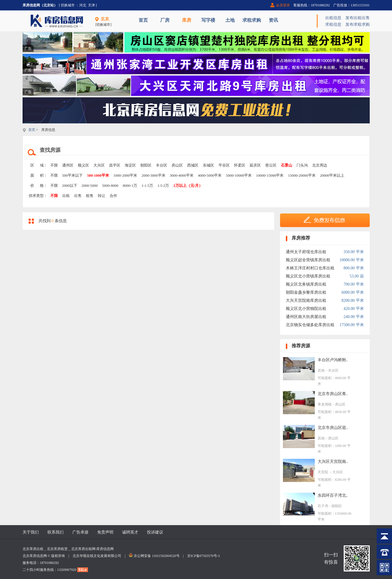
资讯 (273, 20)
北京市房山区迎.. (333, 428)
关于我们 (31, 532)
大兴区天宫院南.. (333, 462)
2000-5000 (90, 186)
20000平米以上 (332, 175)
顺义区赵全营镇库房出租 (308, 260)
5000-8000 (110, 186)
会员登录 (283, 5)
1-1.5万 (147, 186)
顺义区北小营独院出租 (306, 309)
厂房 (165, 20)
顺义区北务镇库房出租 (306, 284)
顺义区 (83, 165)
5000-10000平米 (239, 175)
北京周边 (320, 165)
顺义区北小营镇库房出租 (308, 276)
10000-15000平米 (270, 175)
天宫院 (323, 472)
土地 (230, 20)
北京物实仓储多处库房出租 (310, 325)
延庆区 (255, 165)
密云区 (271, 165)
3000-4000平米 (182, 175)
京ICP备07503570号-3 (204, 556)
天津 (91, 5)
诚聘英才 (130, 532)
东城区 (208, 165)
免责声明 (105, 532)
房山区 (177, 165)
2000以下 (70, 186)
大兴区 (99, 165)
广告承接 (80, 532)
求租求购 (252, 20)
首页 (143, 20)
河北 (83, 5)
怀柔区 (240, 165)
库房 (187, 20)
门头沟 (302, 165)
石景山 (287, 165)
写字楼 (208, 20)
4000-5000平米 (210, 175)
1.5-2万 (163, 186)
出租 (66, 196)
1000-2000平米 (125, 175)
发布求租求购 (358, 24)
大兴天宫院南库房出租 (306, 301)
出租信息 (333, 18)
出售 (78, 196)
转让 (102, 196)
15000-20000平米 (302, 175)
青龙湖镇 (325, 404)
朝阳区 (146, 165)
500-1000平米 (98, 175)
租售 (90, 196)
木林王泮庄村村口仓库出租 (310, 268)
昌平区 (115, 165)
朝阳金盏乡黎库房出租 (306, 292)
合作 (113, 196)
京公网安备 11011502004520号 (157, 556)
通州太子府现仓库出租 (306, 252)
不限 (54, 165)
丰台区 (162, 165)
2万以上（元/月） (188, 186)
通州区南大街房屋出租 (306, 317)
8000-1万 (130, 186)
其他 (321, 370)
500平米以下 (73, 175)
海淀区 (130, 165)
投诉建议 (155, 532)
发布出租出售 (358, 18)
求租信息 (333, 24)
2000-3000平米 (153, 175)
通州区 (68, 165)
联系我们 (56, 532)
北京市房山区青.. (333, 394)
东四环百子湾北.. (333, 495)
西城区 (193, 165)
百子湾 (323, 506)
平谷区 (224, 165)
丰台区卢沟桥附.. (333, 360)
